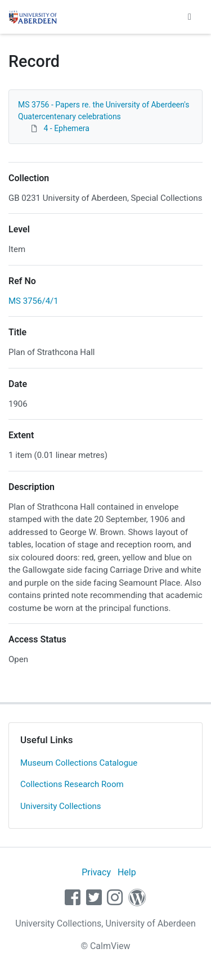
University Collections (61, 806)
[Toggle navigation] (190, 17)
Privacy (96, 872)
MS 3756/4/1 (33, 301)
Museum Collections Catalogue (79, 763)
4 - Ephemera (66, 128)
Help (127, 872)
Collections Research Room (72, 784)
